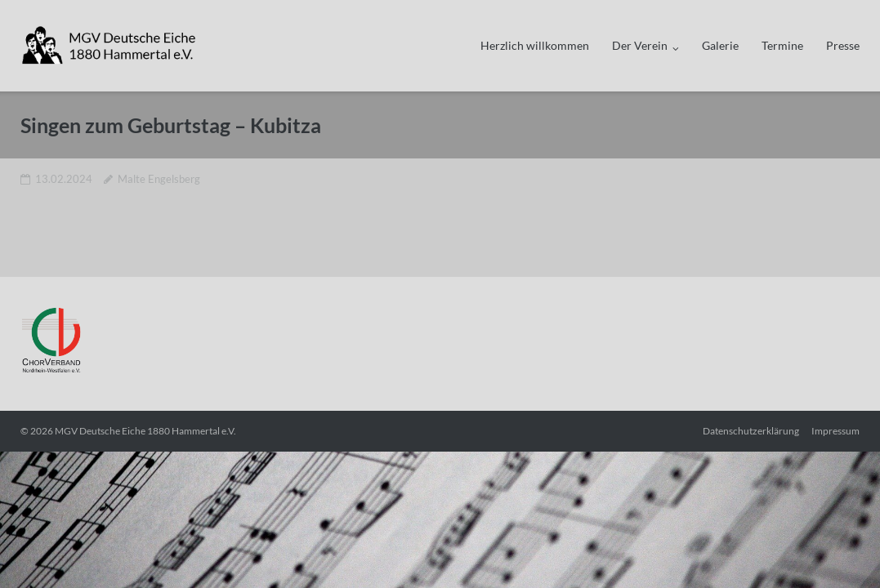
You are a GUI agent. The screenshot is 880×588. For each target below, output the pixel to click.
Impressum (835, 431)
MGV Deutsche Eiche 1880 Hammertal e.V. (145, 431)
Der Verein (640, 45)
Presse (843, 45)
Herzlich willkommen (535, 45)
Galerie (720, 45)
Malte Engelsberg (159, 179)
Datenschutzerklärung (751, 431)
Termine (782, 45)
